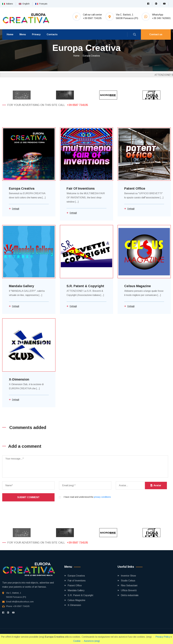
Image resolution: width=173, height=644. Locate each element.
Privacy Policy (163, 637)
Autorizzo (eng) (92, 641)
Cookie (77, 641)
